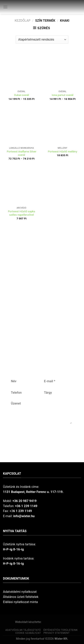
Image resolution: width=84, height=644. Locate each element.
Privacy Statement (57, 633)
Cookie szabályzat (28, 633)
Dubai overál (21, 95)
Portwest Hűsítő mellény (63, 151)
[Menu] (5, 7)
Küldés (41, 437)
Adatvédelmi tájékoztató (23, 630)
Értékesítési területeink (61, 630)
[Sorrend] (42, 40)
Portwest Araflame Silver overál (21, 153)
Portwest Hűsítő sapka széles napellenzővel (21, 213)
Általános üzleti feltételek (21, 597)
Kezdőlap (23, 21)
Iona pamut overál (62, 95)
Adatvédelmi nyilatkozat (20, 592)
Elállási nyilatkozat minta (20, 602)
